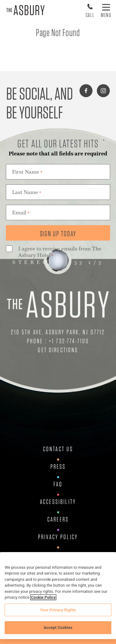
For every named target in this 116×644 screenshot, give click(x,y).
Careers (58, 519)
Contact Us (58, 449)
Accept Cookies (58, 627)
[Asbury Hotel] (26, 10)
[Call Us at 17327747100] (90, 10)
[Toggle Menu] (106, 10)
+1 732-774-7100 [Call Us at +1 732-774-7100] (69, 341)
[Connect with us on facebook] (86, 91)
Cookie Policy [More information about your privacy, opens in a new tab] (43, 597)
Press (58, 467)
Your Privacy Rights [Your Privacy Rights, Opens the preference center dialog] (58, 610)
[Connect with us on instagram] (103, 91)
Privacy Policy (58, 537)
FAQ (58, 484)
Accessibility (58, 502)
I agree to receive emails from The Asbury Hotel (60, 252)
